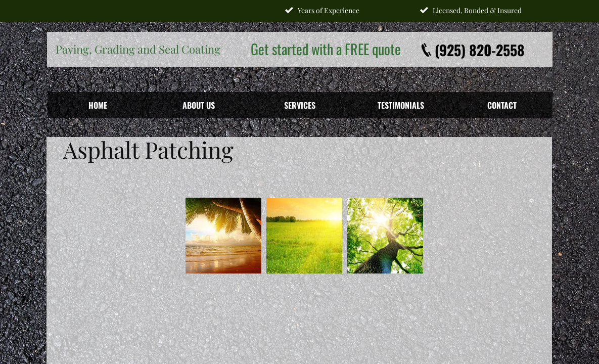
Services (300, 105)
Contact (502, 105)
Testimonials (401, 105)
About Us (199, 105)
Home (98, 105)
